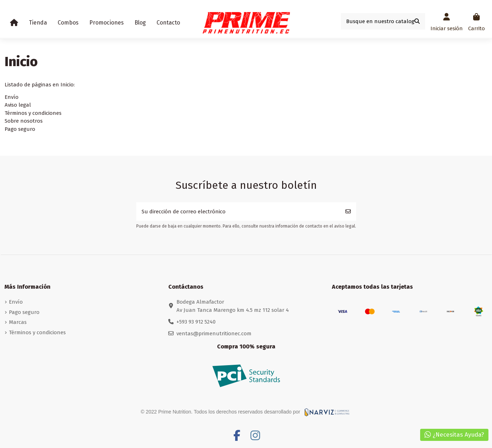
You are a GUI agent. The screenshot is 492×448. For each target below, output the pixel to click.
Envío (12, 97)
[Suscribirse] (348, 212)
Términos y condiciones (33, 113)
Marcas (18, 322)
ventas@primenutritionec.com (214, 334)
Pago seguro (20, 129)
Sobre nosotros (24, 121)
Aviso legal (18, 105)
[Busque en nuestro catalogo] (417, 22)
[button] (38, 23)
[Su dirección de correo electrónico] (238, 212)
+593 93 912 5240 (196, 322)
